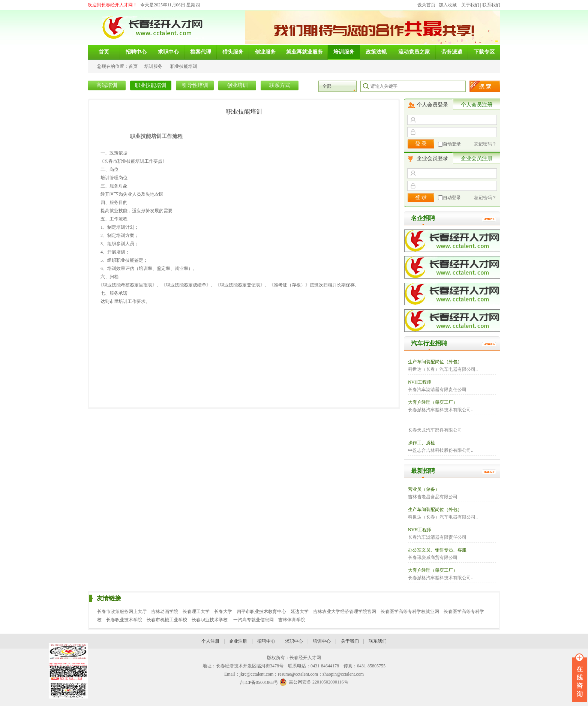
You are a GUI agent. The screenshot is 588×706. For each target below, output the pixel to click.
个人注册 (210, 641)
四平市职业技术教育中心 (261, 612)
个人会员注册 (477, 105)
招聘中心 (266, 641)
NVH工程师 (420, 382)
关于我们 (470, 5)
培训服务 (153, 66)
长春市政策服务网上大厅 (122, 612)
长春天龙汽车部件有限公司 (435, 430)
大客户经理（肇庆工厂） (433, 402)
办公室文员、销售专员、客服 (437, 550)
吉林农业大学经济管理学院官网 (345, 612)
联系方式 (280, 85)
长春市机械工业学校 (167, 620)
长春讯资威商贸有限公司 (433, 558)
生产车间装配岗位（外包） (435, 362)
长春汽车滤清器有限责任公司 (437, 390)
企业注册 (238, 641)
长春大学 (223, 612)
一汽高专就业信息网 (253, 620)
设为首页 (426, 5)
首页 (133, 66)
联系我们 (491, 5)
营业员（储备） (424, 489)
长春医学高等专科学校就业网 (410, 612)
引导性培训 (195, 85)
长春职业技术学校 (210, 620)
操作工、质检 (421, 443)
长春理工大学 (196, 612)
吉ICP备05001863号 (259, 682)
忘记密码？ (485, 144)
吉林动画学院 (165, 612)
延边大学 (300, 612)
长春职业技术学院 (124, 620)
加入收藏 (448, 5)
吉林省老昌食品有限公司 (433, 497)
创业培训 (237, 85)
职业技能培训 (184, 66)
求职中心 (294, 641)
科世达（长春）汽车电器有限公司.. (443, 369)
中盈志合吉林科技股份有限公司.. (441, 450)
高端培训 (107, 85)
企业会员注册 (477, 158)
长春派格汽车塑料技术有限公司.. (441, 410)
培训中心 (322, 641)
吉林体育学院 (292, 620)
